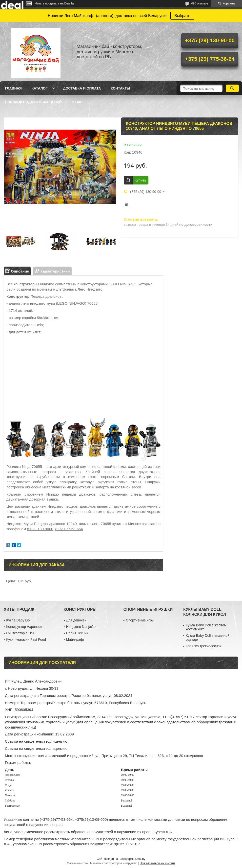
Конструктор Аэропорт (24, 627)
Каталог (40, 88)
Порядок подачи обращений (33, 102)
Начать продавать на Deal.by (54, 3)
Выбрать (182, 16)
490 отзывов (200, 3)
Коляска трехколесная (204, 646)
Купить (140, 180)
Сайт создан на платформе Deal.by (121, 859)
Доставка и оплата (82, 88)
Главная (13, 88)
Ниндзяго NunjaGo (81, 627)
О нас (77, 102)
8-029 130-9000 (40, 529)
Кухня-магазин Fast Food (26, 640)
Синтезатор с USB (21, 633)
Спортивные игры (140, 620)
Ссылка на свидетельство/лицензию (36, 741)
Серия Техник (77, 633)
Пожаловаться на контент (157, 863)
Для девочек (76, 620)
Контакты (120, 88)
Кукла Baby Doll (19, 620)
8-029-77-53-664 (69, 529)
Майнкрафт (75, 640)
